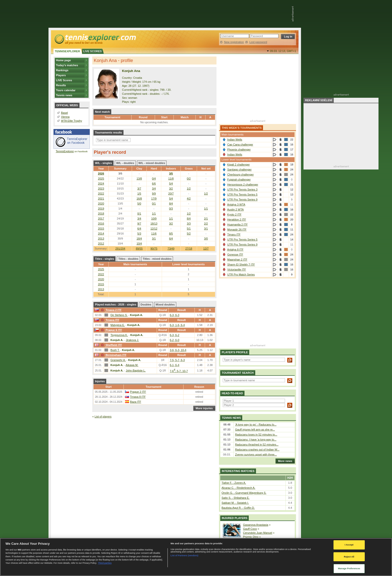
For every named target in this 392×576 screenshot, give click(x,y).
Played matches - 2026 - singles (116, 304)
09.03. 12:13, (283, 51)
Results (61, 85)
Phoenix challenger (239, 149)
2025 (101, 178)
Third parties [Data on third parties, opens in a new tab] (105, 563)
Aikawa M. (132, 365)
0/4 (154, 178)
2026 (101, 173)
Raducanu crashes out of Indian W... (257, 449)
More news (284, 461)
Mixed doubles (165, 304)
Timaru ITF (234, 234)
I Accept (349, 545)
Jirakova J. (132, 340)
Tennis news (64, 95)
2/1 (206, 218)
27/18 (189, 248)
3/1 (206, 228)
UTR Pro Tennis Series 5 (242, 194)
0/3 (171, 208)
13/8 (139, 178)
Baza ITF (136, 402)
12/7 (206, 248)
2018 (101, 213)
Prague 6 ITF (111, 330)
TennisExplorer (65, 151)
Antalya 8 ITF (235, 249)
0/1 (154, 203)
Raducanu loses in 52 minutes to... (256, 434)
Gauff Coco (250, 529)
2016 (101, 223)
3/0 (206, 238)
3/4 (154, 188)
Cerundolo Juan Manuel (258, 533)
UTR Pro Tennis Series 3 (242, 189)
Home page (63, 60)
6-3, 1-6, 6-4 (177, 325)
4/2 (189, 198)
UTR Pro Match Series (241, 274)
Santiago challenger (239, 169)
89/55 (139, 248)
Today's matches (67, 65)
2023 (101, 188)
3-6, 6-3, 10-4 (178, 350)
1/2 (189, 188)
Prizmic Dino (251, 537)
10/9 (154, 218)
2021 (101, 198)
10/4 (139, 243)
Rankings (62, 70)
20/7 (171, 193)
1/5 (139, 193)
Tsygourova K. (119, 335)
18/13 (154, 223)
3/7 (139, 188)
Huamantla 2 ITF (237, 224)
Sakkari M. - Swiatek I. (235, 503)
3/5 (171, 173)
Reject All (349, 557)
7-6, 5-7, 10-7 (179, 371)
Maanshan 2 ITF (237, 259)
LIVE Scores (64, 80)
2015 (101, 228)
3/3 (189, 223)
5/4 (171, 183)
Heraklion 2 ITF (237, 219)
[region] (196, 557)
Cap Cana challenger (240, 144)
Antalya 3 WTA (236, 204)
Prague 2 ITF (138, 392)
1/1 (206, 208)
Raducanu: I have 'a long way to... (256, 439)
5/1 (189, 228)
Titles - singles (104, 259)
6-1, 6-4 (174, 365)
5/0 (139, 203)
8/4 (171, 203)
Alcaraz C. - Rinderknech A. (238, 488)
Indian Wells (235, 139)
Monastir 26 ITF (237, 229)
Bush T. (115, 350)
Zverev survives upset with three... (256, 454)
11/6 (154, 233)
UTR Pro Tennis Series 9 (242, 199)
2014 (101, 233)
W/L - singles (103, 163)
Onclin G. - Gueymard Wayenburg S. (244, 493)
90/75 (154, 248)
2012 (101, 243)
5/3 (139, 233)
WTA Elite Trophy (71, 121)
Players (61, 75)
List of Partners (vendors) (184, 555)
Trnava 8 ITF (138, 397)
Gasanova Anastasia (256, 525)
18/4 (139, 238)
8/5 (171, 233)
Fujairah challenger (239, 179)
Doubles (146, 304)
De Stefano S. (119, 315)
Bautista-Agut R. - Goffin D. (238, 508)
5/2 (189, 233)
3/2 (171, 188)
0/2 (189, 178)
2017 (101, 218)
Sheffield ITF (111, 345)
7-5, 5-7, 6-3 (177, 360)
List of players (103, 416)
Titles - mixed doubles (157, 259)
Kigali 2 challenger (238, 164)
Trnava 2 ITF (111, 310)
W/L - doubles (125, 163)
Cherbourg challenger (240, 174)
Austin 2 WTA (235, 209)
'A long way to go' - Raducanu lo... (256, 424)
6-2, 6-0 (174, 340)
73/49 (171, 248)
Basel (64, 113)
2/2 (206, 223)
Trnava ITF (109, 320)
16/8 (139, 198)
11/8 (171, 178)
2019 (101, 208)
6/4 (139, 228)
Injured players (234, 518)
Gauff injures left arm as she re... (255, 429)
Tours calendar (66, 90)
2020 (101, 203)
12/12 (154, 228)
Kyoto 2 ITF (234, 214)
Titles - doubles (128, 259)
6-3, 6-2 (174, 335)
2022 (101, 193)
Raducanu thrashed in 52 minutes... (257, 444)
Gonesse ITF (235, 254)
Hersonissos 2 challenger (243, 184)
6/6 (154, 183)
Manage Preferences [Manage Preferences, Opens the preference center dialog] (349, 568)
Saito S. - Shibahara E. (235, 498)
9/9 (154, 193)
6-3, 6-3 (174, 315)
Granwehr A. (118, 360)
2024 (101, 183)
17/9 (154, 198)
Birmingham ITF (113, 355)
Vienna (65, 117)
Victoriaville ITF (237, 269)
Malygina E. (118, 325)
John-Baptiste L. (136, 370)
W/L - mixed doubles (152, 163)
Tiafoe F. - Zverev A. (234, 483)
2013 (101, 238)
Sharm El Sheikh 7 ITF (241, 264)
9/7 (139, 223)
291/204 (120, 248)
